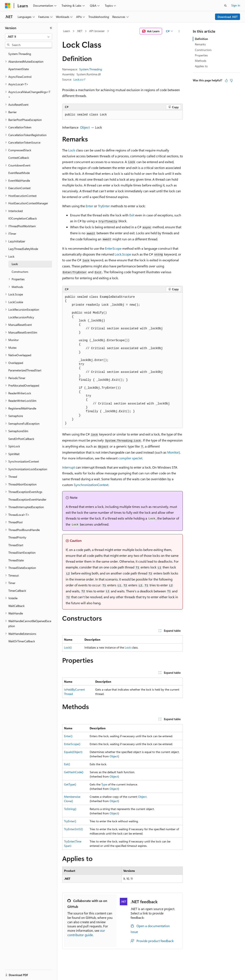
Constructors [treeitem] (20, 272)
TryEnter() (70, 821)
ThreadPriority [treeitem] (17, 537)
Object (85, 127)
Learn (67, 31)
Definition (201, 39)
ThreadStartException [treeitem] (22, 553)
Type (104, 784)
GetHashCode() (74, 772)
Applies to (201, 66)
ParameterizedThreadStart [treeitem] (25, 370)
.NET (80, 31)
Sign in (236, 5)
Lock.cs (78, 79)
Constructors (203, 50)
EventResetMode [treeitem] (19, 173)
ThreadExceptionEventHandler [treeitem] (27, 499)
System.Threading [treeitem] (20, 54)
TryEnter (104, 206)
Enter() (68, 736)
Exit (132, 215)
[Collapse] (51, 28)
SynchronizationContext (91, 485)
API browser (97, 31)
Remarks (200, 44)
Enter (89, 206)
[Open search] (225, 6)
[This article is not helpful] (231, 81)
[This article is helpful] (226, 81)
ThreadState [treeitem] (16, 560)
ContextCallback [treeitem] (19, 158)
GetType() (70, 784)
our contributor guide (86, 933)
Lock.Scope (123, 254)
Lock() (68, 647)
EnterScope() (72, 744)
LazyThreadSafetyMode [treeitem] (23, 249)
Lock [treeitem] (15, 264)
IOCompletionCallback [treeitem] (23, 218)
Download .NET (228, 17)
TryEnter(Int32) (74, 829)
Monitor (173, 452)
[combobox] (28, 37)
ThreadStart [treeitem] (16, 545)
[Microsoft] (8, 6)
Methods (201, 61)
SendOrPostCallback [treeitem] (21, 439)
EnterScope (113, 248)
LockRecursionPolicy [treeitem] (21, 317)
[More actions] (179, 31)
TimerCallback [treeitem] (17, 591)
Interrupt (69, 467)
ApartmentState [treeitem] (19, 69)
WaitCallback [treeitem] (16, 606)
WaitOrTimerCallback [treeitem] (22, 641)
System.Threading (91, 69)
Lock (72, 150)
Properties (201, 55)
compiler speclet (130, 458)
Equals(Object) (73, 752)
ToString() (70, 809)
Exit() (67, 764)
